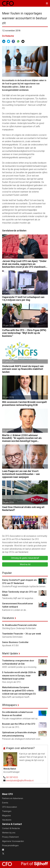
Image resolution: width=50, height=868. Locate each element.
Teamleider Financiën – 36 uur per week (22, 634)
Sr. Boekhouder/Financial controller (19, 625)
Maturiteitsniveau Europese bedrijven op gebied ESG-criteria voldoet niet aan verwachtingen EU (19, 691)
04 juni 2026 (8, 502)
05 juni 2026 (8, 466)
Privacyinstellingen (10, 846)
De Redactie (8, 36)
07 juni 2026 (8, 361)
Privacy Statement (10, 837)
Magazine (6, 816)
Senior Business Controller (15, 642)
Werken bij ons (9, 833)
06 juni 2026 (8, 397)
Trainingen (7, 811)
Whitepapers (10, 705)
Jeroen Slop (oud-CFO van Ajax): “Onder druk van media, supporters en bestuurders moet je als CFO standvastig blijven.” (25, 264)
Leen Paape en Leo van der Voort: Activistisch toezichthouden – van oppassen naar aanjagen (21, 474)
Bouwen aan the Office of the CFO (19, 724)
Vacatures (8, 618)
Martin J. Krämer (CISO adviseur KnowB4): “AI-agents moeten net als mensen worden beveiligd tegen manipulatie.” (22, 438)
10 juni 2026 (8, 256)
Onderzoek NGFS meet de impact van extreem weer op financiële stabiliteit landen (23, 369)
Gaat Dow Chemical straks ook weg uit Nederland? (23, 509)
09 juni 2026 (8, 292)
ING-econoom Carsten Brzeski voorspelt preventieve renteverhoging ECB (24, 403)
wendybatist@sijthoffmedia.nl (20, 781)
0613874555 (12, 777)
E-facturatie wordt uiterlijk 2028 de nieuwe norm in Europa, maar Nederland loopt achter (19, 676)
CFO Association (10, 807)
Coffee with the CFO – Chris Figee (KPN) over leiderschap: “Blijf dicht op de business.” (24, 333)
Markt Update (10, 653)
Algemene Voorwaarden (13, 841)
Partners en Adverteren (13, 798)
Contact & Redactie (11, 828)
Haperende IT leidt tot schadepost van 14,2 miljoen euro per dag (23, 299)
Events (5, 803)
